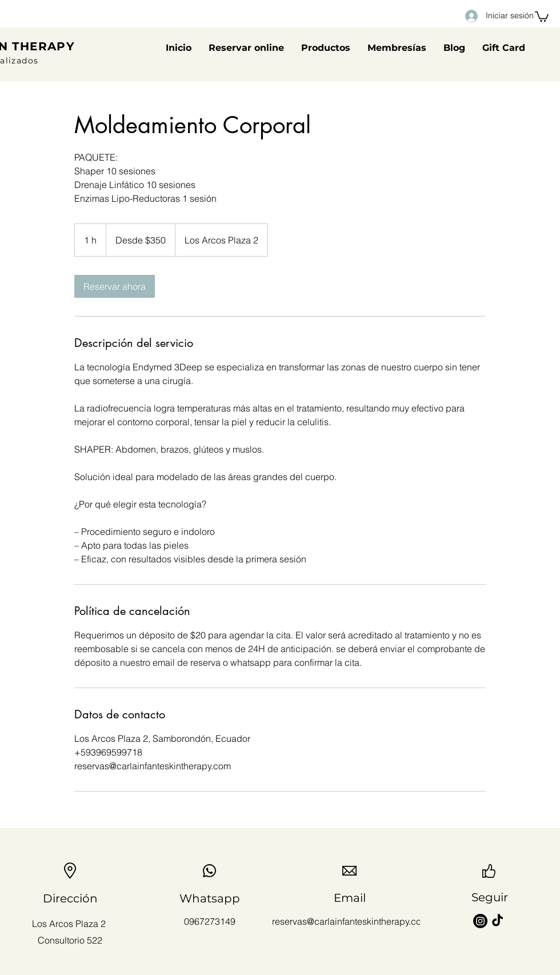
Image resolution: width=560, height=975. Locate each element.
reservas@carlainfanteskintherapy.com (350, 921)
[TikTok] (497, 921)
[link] (115, 286)
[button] (542, 16)
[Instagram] (480, 921)
